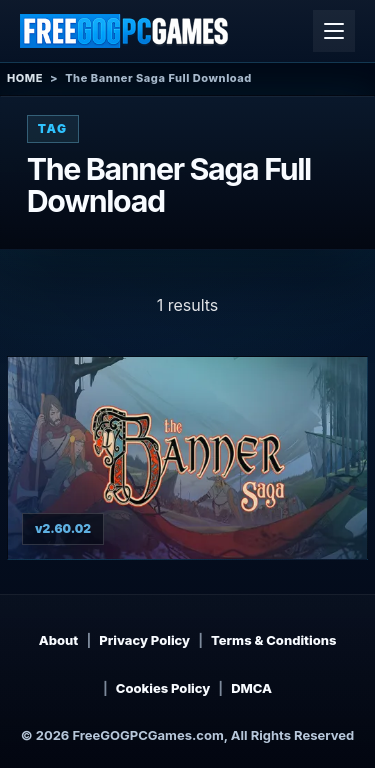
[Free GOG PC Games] (125, 31)
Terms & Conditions (274, 640)
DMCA (251, 688)
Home (25, 78)
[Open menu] (334, 31)
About (59, 640)
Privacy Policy (144, 640)
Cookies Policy (163, 688)
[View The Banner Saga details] (187, 458)
